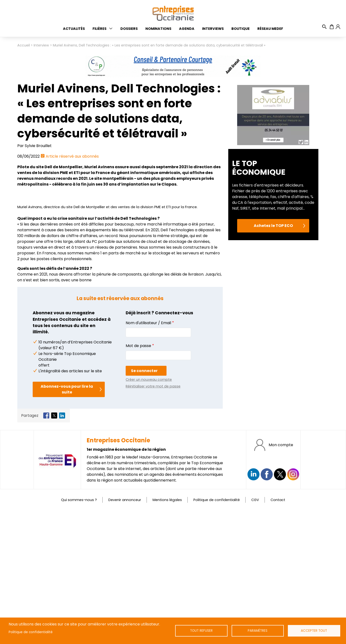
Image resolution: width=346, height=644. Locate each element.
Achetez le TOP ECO (273, 319)
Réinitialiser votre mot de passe (153, 519)
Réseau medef (270, 29)
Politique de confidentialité (31, 632)
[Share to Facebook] (46, 549)
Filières (99, 29)
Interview (41, 45)
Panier (332, 27)
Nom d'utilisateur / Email (148, 456)
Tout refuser (201, 631)
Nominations (158, 29)
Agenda (187, 29)
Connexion (338, 27)
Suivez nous (253, 608)
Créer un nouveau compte (149, 513)
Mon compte (281, 578)
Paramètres (258, 631)
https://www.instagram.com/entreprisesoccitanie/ (293, 608)
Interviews (213, 29)
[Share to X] (54, 549)
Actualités (74, 29)
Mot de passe (138, 479)
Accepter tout (314, 631)
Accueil (24, 45)
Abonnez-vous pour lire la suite (67, 523)
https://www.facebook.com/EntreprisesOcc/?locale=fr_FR (267, 608)
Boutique (241, 29)
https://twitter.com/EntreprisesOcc (280, 608)
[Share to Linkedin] (62, 549)
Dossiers (129, 29)
